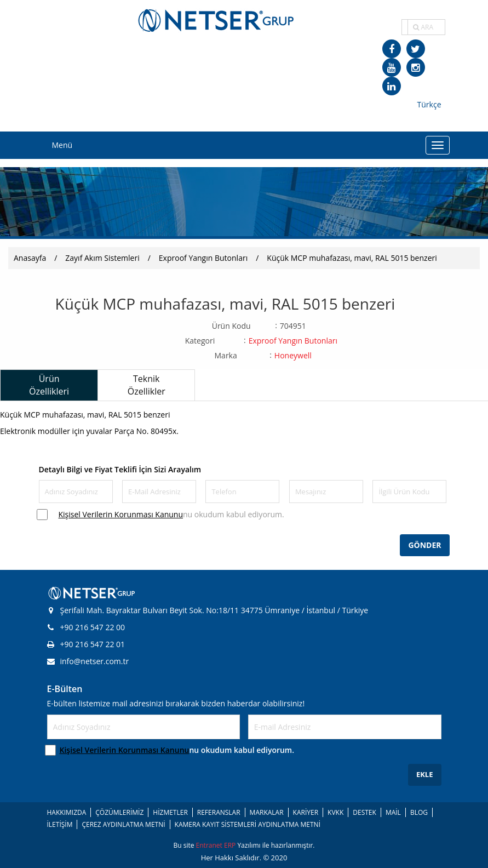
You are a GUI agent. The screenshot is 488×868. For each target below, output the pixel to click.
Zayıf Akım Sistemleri (102, 258)
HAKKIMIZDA (67, 812)
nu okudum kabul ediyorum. (171, 514)
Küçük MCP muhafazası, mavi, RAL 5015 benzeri (352, 258)
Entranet (210, 845)
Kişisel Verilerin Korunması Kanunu (121, 514)
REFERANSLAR (219, 812)
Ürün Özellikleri (49, 385)
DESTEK (364, 812)
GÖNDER (424, 545)
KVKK (335, 812)
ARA (423, 27)
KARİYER (306, 812)
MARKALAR (267, 812)
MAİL (393, 812)
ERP (231, 845)
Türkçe (429, 104)
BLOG (419, 812)
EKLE (425, 774)
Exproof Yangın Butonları (203, 258)
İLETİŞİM (60, 824)
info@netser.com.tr (88, 661)
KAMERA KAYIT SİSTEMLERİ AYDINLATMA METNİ (248, 824)
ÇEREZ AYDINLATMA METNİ (123, 824)
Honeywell (293, 355)
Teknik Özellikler (147, 385)
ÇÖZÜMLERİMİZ (119, 812)
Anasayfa (30, 258)
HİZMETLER (170, 812)
